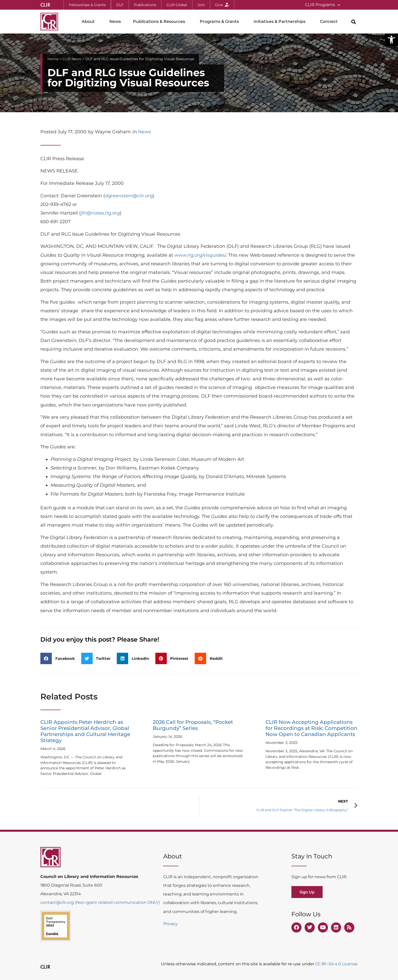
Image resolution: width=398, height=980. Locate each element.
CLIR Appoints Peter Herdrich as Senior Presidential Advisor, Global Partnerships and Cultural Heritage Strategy (85, 731)
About (89, 22)
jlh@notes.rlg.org (100, 213)
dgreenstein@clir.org (129, 196)
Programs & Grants (221, 22)
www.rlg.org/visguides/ (200, 255)
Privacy (170, 924)
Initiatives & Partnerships (281, 22)
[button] (391, 40)
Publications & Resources (160, 22)
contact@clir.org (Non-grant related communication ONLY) (100, 902)
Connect (330, 22)
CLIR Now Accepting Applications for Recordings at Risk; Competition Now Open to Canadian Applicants (311, 728)
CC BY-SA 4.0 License (336, 964)
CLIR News (72, 59)
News (115, 21)
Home (53, 59)
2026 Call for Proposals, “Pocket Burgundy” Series (193, 725)
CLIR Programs (323, 5)
